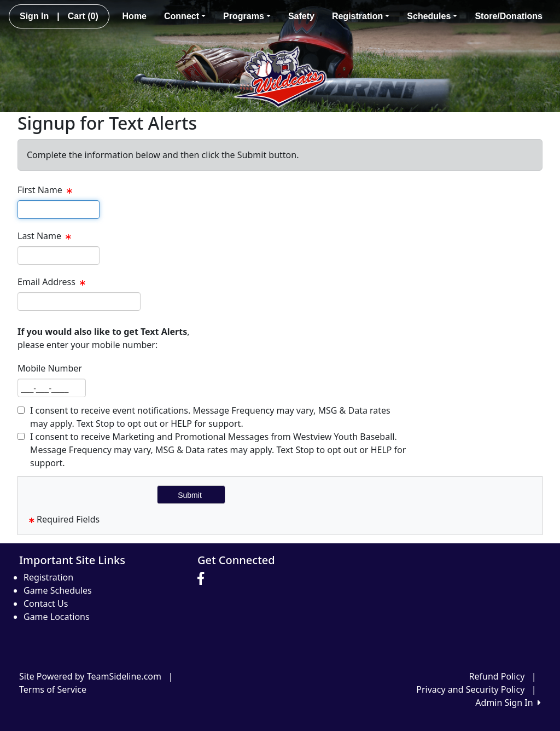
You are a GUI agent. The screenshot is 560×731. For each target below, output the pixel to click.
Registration (361, 16)
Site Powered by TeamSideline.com (90, 676)
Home (135, 16)
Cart (83, 16)
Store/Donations (509, 16)
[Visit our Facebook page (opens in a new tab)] (203, 579)
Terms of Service (53, 689)
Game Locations (57, 617)
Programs (247, 16)
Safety (301, 16)
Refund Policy (497, 676)
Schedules (432, 16)
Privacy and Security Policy (470, 689)
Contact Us (46, 604)
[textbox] (59, 210)
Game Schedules (58, 590)
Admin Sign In (508, 703)
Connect (185, 16)
